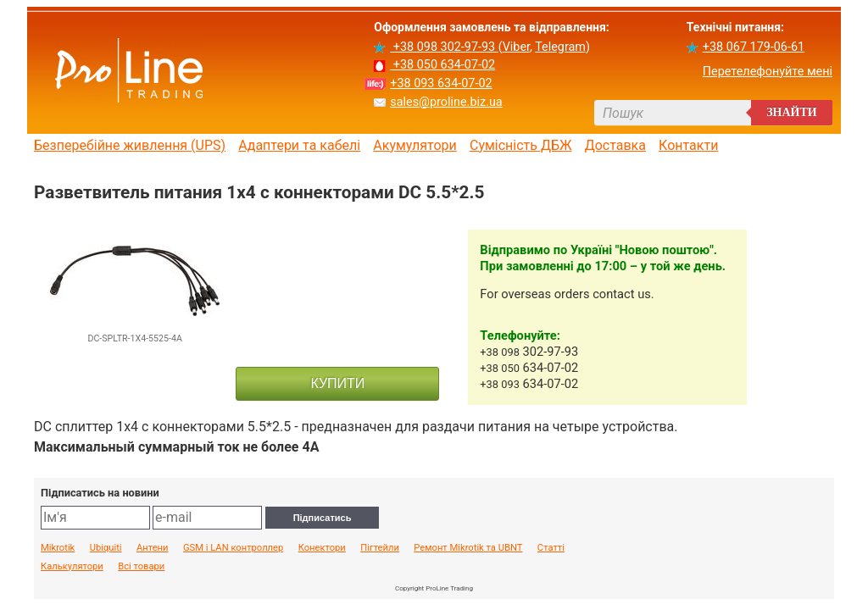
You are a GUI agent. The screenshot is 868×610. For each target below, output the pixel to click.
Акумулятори (415, 146)
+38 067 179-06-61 (754, 47)
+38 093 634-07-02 (441, 83)
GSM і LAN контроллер (233, 548)
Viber (516, 47)
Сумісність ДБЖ (521, 146)
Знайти (792, 112)
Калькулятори (72, 567)
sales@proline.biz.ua (446, 102)
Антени (153, 548)
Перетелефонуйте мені (768, 72)
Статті (551, 548)
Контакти (688, 146)
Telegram (560, 47)
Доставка (615, 146)
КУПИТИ (337, 383)
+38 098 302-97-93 (444, 47)
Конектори (322, 548)
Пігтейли (380, 548)
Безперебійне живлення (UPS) (130, 146)
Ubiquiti (106, 548)
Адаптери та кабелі (299, 146)
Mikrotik (58, 548)
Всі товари (141, 567)
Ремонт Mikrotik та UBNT (468, 548)
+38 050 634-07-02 (442, 65)
